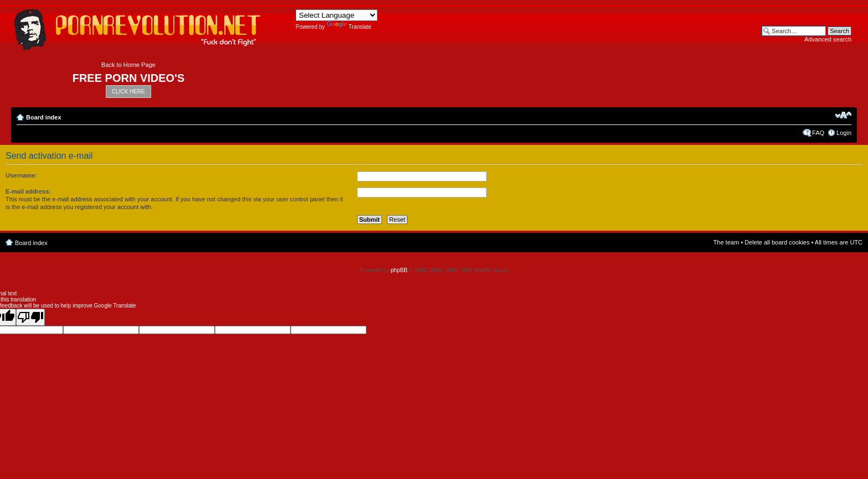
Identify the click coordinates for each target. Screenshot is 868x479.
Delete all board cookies (777, 242)
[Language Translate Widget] (337, 15)
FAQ (818, 133)
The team (726, 242)
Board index (44, 117)
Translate (349, 27)
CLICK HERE (128, 92)
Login (844, 133)
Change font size (843, 115)
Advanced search (828, 39)
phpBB (399, 270)
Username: (21, 175)
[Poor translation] (30, 317)
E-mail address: (28, 191)
